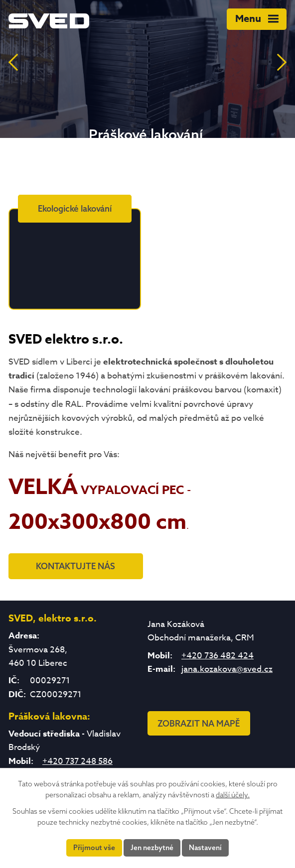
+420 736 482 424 (218, 656)
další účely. (233, 795)
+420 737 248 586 (77, 761)
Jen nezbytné (152, 848)
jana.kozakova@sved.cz (227, 669)
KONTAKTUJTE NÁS (75, 566)
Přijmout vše (94, 848)
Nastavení (205, 848)
